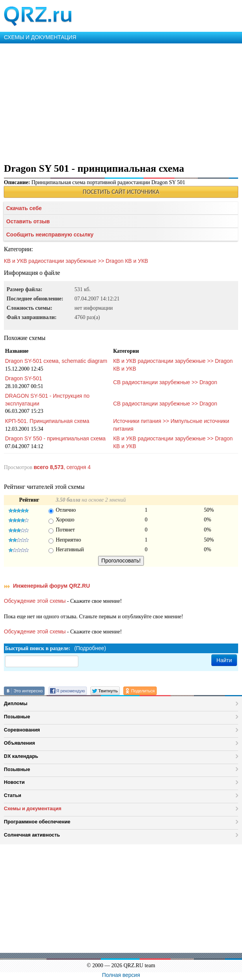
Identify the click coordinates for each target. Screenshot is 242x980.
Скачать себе (24, 208)
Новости (14, 782)
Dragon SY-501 (23, 378)
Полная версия (121, 975)
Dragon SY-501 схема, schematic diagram (56, 361)
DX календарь (21, 756)
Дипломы (16, 703)
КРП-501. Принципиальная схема (47, 421)
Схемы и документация (33, 808)
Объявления (19, 743)
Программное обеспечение (37, 822)
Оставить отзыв (28, 221)
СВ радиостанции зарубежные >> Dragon (165, 382)
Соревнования (22, 730)
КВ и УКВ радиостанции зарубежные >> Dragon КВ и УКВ (76, 261)
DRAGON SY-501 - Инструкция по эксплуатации (47, 400)
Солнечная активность (32, 835)
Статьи (13, 795)
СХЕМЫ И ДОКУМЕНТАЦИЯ (40, 37)
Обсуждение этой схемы (35, 601)
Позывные (17, 717)
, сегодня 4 (62, 467)
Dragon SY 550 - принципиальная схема (55, 438)
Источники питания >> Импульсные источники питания (171, 425)
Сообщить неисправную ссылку (50, 235)
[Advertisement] (121, 102)
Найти (224, 660)
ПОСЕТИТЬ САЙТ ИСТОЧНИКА (121, 192)
